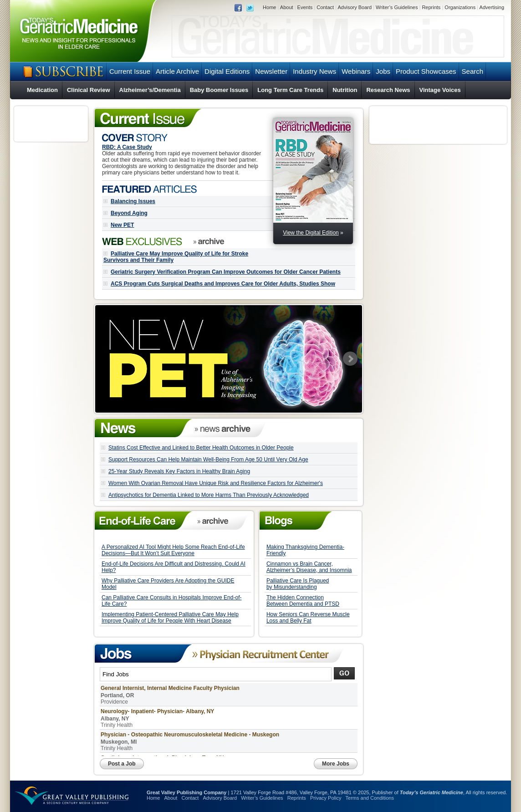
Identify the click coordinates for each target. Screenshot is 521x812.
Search (473, 71)
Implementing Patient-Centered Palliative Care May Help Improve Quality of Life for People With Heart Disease (170, 618)
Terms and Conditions (370, 798)
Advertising (492, 7)
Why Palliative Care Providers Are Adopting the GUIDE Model (168, 584)
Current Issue (130, 71)
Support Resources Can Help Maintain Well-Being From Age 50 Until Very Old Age (208, 460)
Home (269, 7)
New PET (122, 225)
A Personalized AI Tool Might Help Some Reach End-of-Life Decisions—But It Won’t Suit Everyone (173, 550)
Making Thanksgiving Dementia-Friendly (305, 550)
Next (350, 359)
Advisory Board (355, 7)
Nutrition (345, 90)
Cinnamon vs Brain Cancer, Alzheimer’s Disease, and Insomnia (309, 567)
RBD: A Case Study (127, 147)
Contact (325, 7)
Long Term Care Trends (290, 90)
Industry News (314, 71)
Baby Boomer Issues (219, 90)
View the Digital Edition (311, 233)
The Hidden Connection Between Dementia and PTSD (303, 601)
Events (305, 7)
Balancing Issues (133, 201)
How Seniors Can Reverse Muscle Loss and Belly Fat (308, 618)
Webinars (356, 71)
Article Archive (177, 71)
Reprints (431, 7)
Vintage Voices (440, 90)
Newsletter (271, 71)
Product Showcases (426, 71)
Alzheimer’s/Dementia (150, 90)
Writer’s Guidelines (397, 7)
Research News (388, 90)
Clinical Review (89, 90)
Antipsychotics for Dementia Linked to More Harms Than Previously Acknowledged (209, 495)
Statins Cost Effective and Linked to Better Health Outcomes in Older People (201, 448)
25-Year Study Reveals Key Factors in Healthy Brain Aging (179, 471)
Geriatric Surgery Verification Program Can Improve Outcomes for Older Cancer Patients (226, 272)
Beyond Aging (129, 213)
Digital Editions (227, 71)
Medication (42, 90)
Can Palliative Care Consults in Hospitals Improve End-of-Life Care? (171, 601)
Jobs (383, 71)
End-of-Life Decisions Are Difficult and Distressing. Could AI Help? (174, 567)
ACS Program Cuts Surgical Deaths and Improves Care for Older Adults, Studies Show (223, 284)
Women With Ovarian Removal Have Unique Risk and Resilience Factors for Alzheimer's (216, 483)
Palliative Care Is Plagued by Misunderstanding (298, 584)
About (287, 7)
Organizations (460, 7)
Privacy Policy (326, 798)
